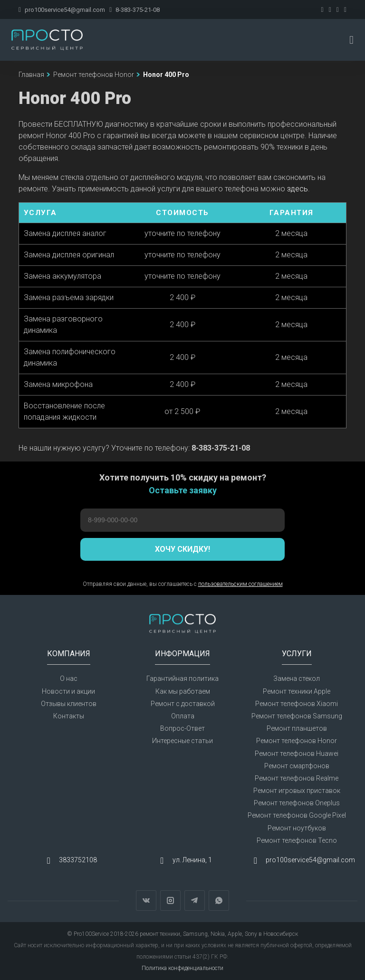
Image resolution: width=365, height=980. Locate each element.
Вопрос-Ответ (182, 728)
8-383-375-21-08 (134, 10)
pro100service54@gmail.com (62, 10)
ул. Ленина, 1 (192, 860)
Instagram (170, 900)
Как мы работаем (183, 691)
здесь (298, 189)
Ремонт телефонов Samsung (297, 716)
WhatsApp (219, 900)
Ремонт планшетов (297, 728)
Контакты (69, 716)
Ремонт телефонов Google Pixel (297, 815)
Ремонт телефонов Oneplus (297, 803)
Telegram (195, 900)
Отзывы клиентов (69, 704)
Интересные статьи (182, 741)
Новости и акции (68, 691)
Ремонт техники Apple (297, 691)
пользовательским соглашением (240, 584)
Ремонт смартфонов (297, 766)
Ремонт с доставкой (183, 704)
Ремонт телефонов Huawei (297, 754)
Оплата (183, 716)
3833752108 (78, 860)
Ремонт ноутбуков (297, 828)
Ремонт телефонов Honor (297, 741)
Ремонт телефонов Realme (297, 778)
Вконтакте (146, 900)
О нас (69, 678)
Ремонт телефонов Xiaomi (297, 704)
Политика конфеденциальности (182, 968)
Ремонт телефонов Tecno (297, 840)
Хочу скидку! (182, 549)
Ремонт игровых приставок (297, 791)
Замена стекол (297, 678)
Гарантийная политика (182, 678)
